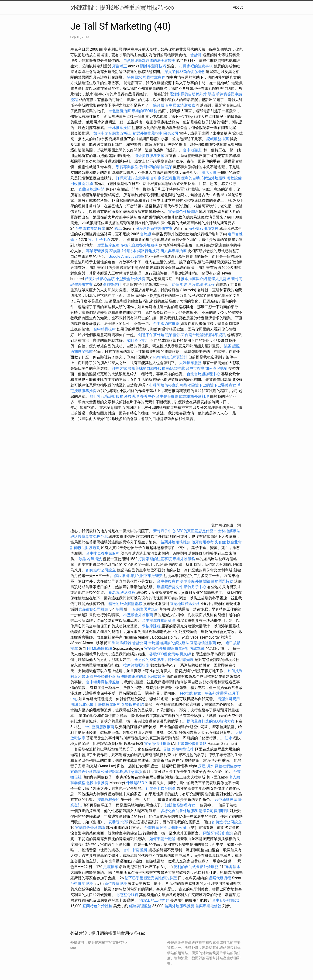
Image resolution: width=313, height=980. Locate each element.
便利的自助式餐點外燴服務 (203, 178)
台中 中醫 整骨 (135, 850)
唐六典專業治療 (174, 251)
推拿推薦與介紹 (194, 279)
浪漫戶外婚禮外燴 (101, 676)
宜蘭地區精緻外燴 (185, 604)
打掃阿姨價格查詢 (164, 385)
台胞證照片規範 (145, 609)
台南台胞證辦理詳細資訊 (205, 335)
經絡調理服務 (140, 906)
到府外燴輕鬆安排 (179, 749)
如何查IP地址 (138, 340)
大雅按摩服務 (191, 363)
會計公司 (140, 643)
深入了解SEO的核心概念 (185, 72)
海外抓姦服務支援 (149, 156)
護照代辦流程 (220, 878)
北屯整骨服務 (127, 895)
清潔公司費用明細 (214, 811)
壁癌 (211, 94)
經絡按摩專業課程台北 (89, 537)
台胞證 (146, 234)
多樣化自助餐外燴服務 (139, 245)
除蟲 (118, 228)
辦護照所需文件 (170, 587)
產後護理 (132, 396)
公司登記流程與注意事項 (121, 772)
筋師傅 (159, 105)
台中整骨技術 (105, 329)
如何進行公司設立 (101, 570)
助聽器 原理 (182, 284)
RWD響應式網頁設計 (170, 357)
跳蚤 (90, 184)
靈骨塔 (178, 335)
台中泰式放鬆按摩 (91, 228)
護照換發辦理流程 (180, 805)
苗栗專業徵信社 (208, 906)
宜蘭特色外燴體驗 (183, 212)
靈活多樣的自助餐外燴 (188, 94)
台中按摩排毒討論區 (159, 620)
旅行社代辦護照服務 (107, 396)
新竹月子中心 (164, 531)
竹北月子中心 (99, 240)
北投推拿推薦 (97, 783)
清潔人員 (209, 172)
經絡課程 (128, 593)
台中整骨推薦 (167, 396)
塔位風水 (134, 77)
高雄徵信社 (112, 284)
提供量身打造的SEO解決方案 (211, 721)
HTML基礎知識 (99, 648)
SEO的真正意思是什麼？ (197, 531)
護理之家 (120, 368)
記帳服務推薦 (218, 139)
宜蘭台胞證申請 (92, 189)
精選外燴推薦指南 (148, 133)
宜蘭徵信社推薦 (203, 643)
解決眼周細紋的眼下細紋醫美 (138, 576)
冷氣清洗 (94, 559)
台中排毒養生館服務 (103, 553)
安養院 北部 (118, 822)
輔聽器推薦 (175, 368)
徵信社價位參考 (228, 766)
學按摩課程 (151, 626)
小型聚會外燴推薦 (131, 279)
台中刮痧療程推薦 (166, 178)
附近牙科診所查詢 (218, 833)
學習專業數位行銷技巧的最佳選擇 (144, 167)
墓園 (119, 609)
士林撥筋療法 (229, 531)
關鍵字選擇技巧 (153, 66)
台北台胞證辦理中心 (203, 374)
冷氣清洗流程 (203, 284)
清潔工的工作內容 (154, 900)
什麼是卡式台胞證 (161, 788)
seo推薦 (186, 693)
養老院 (114, 593)
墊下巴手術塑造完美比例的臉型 (151, 878)
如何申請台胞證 (107, 133)
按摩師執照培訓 (137, 665)
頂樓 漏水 (232, 867)
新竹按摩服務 (116, 884)
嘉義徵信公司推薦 (93, 609)
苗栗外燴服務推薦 (175, 542)
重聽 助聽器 (122, 643)
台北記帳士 (88, 704)
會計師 (196, 55)
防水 (229, 738)
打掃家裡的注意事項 (196, 66)
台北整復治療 (120, 111)
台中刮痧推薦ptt (225, 900)
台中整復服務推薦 (100, 727)
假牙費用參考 (203, 542)
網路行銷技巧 (148, 251)
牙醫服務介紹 (133, 704)
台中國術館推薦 (167, 324)
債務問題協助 (222, 581)
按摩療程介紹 (109, 800)
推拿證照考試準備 (190, 648)
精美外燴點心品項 (100, 279)
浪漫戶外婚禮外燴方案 (155, 228)
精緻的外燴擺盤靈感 (125, 604)
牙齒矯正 (120, 66)
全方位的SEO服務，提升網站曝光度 (164, 660)
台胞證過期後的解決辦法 (169, 643)
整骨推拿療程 (154, 77)
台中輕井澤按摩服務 (103, 682)
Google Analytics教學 (126, 256)
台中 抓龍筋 (193, 150)
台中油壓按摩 (226, 800)
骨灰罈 (185, 654)
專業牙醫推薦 (97, 251)
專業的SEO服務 (144, 111)
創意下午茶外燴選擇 (155, 335)
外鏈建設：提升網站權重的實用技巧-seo (122, 7)
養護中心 (148, 396)
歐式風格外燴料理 (195, 396)
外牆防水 (129, 251)
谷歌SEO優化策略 (164, 654)
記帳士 (126, 133)
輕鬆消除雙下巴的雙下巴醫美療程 (208, 385)
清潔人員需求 (219, 279)
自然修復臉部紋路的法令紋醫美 (149, 61)
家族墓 (115, 251)
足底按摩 (111, 867)
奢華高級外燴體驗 (195, 581)
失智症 (220, 542)
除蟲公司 (171, 133)
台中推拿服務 (82, 884)
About (238, 7)
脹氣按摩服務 (110, 704)
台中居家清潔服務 (180, 105)
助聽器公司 (177, 828)
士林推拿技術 (120, 128)
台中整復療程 (169, 581)
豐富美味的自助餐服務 (147, 368)
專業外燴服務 (184, 559)
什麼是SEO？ (137, 783)
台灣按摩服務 (156, 828)
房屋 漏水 (206, 766)
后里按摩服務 (109, 245)
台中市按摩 (195, 368)
